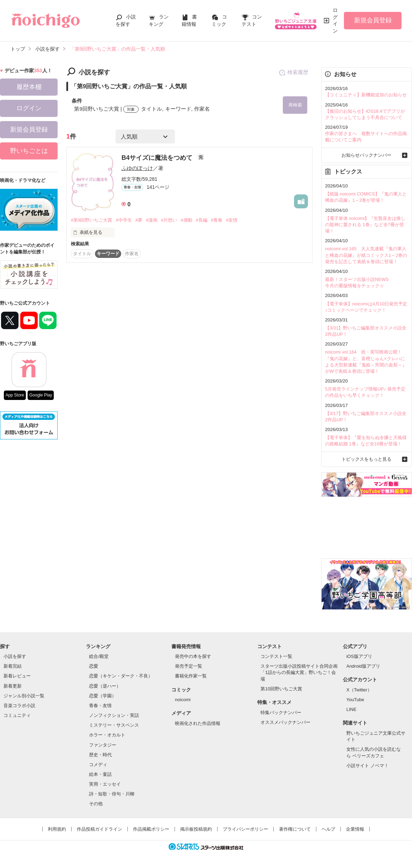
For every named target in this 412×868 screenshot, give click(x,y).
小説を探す (15, 656)
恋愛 (94, 666)
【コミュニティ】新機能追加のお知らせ (366, 95)
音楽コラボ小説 (19, 706)
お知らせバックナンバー (366, 155)
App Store (15, 395)
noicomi (183, 700)
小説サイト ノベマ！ (367, 766)
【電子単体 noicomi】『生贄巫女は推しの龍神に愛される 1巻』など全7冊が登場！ (365, 225)
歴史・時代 (100, 755)
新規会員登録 (373, 20)
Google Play (41, 395)
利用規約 (57, 829)
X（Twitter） (359, 690)
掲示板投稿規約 (196, 829)
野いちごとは (29, 151)
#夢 (139, 220)
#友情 (232, 220)
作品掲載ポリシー (151, 829)
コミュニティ (17, 715)
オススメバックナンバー (285, 722)
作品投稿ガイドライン (100, 829)
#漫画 (152, 220)
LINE (351, 709)
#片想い (169, 220)
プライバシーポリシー (245, 829)
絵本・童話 (100, 774)
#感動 (186, 220)
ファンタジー (103, 745)
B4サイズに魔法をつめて (158, 158)
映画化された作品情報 (198, 723)
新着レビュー (17, 676)
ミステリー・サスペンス (114, 725)
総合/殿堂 (99, 656)
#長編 (202, 220)
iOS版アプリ (359, 656)
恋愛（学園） (103, 696)
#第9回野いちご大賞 (91, 220)
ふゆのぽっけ (137, 168)
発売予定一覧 (189, 666)
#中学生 (124, 220)
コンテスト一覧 (276, 656)
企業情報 (355, 829)
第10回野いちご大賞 (281, 689)
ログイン (335, 20)
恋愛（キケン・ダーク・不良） (121, 676)
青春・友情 (100, 706)
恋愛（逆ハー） (105, 686)
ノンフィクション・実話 (114, 715)
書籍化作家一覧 (191, 676)
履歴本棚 (29, 87)
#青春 (217, 220)
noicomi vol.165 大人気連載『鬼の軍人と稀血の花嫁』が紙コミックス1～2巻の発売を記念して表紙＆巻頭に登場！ (366, 255)
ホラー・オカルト (107, 735)
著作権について (295, 829)
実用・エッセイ (105, 784)
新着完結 (13, 666)
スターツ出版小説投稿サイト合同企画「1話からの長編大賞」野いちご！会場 (299, 672)
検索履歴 (293, 73)
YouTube (355, 700)
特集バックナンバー (281, 713)
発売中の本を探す (193, 656)
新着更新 (13, 686)
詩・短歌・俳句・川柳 (112, 794)
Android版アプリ (363, 666)
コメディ (98, 765)
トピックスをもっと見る (366, 459)
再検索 (295, 105)
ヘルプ (328, 829)
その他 (96, 804)
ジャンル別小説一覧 (24, 696)
